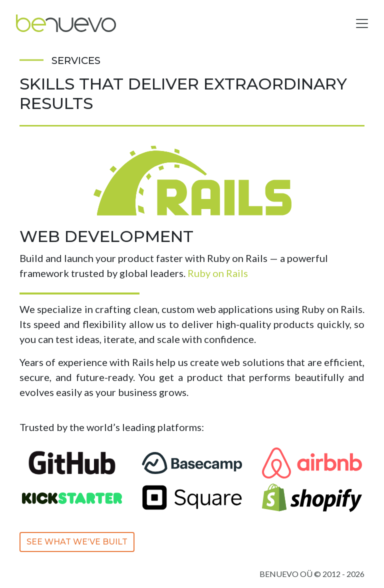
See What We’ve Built (77, 542)
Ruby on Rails (218, 273)
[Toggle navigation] (362, 23)
